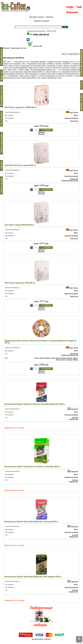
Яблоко (76, 360)
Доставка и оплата (37, 17)
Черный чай (74, 121)
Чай (79, 7)
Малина (59, 360)
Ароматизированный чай (70, 181)
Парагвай (74, 409)
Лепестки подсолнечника (64, 358)
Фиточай (75, 418)
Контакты (50, 17)
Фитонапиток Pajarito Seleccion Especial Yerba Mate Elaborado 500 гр (35, 404)
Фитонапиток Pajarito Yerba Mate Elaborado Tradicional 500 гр (31, 522)
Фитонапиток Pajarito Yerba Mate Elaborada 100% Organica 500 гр (33, 577)
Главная (6, 48)
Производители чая (19, 48)
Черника (69, 360)
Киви (42, 358)
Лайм (53, 358)
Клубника (47, 358)
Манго (64, 360)
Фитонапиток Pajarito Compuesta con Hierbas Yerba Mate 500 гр (32, 467)
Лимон (75, 358)
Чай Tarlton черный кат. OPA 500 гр (20, 283)
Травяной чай (73, 419)
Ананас (37, 358)
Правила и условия (42, 21)
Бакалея (72, 12)
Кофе (70, 7)
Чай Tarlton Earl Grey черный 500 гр (20, 165)
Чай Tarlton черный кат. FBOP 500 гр (20, 107)
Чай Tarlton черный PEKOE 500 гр (19, 225)
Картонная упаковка (71, 118)
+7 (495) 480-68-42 (39, 35)
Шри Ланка (74, 112)
